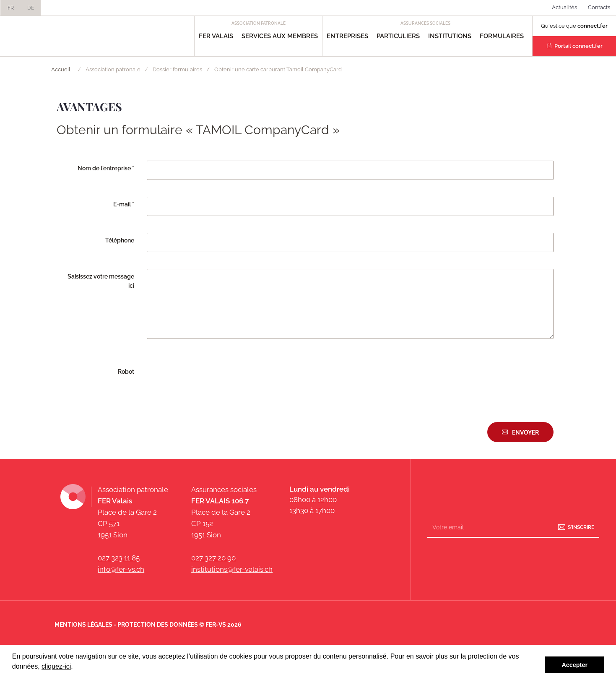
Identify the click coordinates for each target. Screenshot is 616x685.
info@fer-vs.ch (121, 569)
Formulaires (502, 36)
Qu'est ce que (574, 26)
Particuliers (398, 36)
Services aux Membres (280, 36)
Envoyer (525, 432)
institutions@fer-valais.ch (232, 569)
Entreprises (347, 36)
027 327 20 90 (213, 558)
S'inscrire (581, 527)
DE (31, 8)
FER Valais (216, 36)
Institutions (450, 36)
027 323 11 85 (119, 558)
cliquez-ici (56, 666)
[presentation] (211, 380)
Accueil (61, 69)
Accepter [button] (574, 665)
